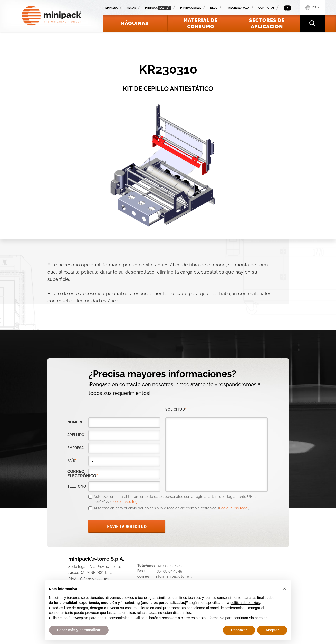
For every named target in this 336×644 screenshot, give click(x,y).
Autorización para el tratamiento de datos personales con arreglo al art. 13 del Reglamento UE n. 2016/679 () (175, 499)
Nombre (76, 422)
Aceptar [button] (272, 630)
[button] (285, 589)
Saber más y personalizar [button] (79, 630)
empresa (76, 448)
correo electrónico (78, 474)
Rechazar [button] (239, 630)
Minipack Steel (191, 8)
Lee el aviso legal (126, 502)
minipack (158, 8)
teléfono (77, 486)
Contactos (266, 8)
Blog (214, 8)
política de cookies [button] (245, 603)
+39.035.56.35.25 (169, 566)
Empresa (112, 8)
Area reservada (238, 8)
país (72, 461)
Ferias (131, 8)
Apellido (76, 435)
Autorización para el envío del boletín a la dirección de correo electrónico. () (172, 508)
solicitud (176, 409)
